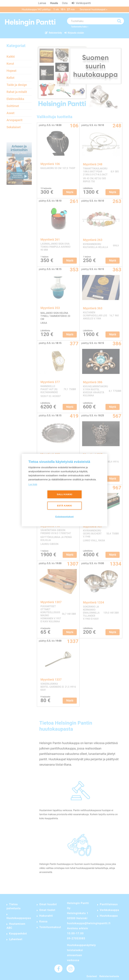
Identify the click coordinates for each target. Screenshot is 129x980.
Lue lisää (33, 484)
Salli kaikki (64, 494)
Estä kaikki (64, 506)
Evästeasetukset (65, 517)
